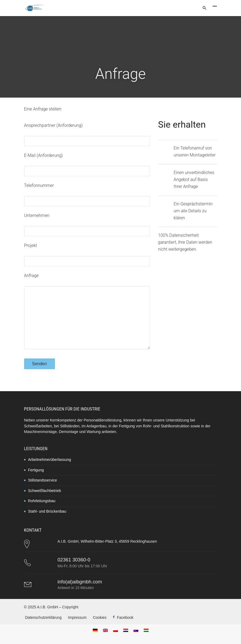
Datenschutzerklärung (43, 617)
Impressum (77, 617)
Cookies (100, 617)
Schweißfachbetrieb (45, 491)
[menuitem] (95, 630)
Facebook (125, 617)
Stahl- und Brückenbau (47, 511)
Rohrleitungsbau (42, 501)
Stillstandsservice (43, 480)
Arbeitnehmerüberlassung (50, 460)
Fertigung (36, 470)
